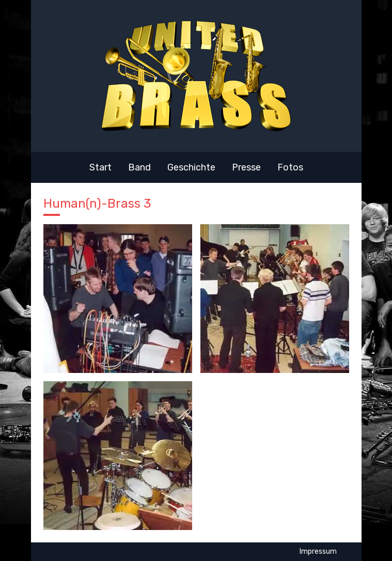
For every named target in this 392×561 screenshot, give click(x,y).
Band (139, 167)
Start (100, 167)
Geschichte (191, 167)
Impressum (318, 551)
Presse (246, 167)
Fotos (290, 167)
